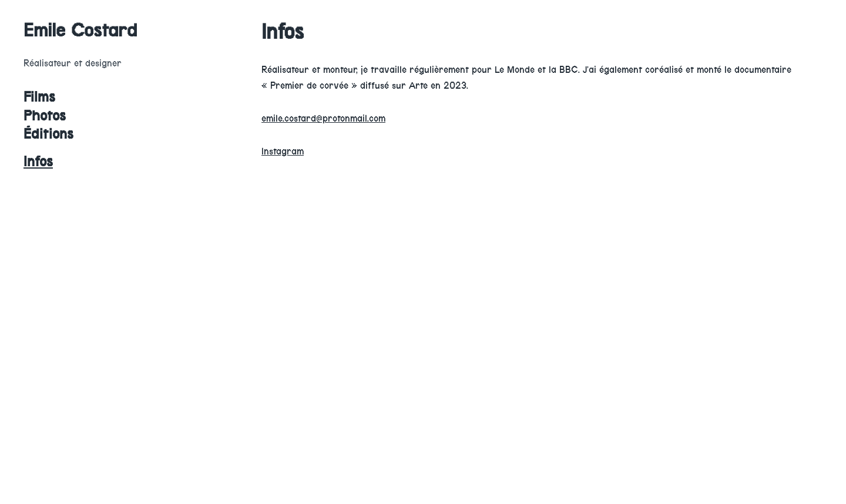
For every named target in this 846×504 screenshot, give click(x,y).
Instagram (283, 151)
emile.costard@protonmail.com (323, 118)
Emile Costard (80, 30)
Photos (45, 116)
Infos (38, 162)
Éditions (48, 134)
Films (39, 97)
